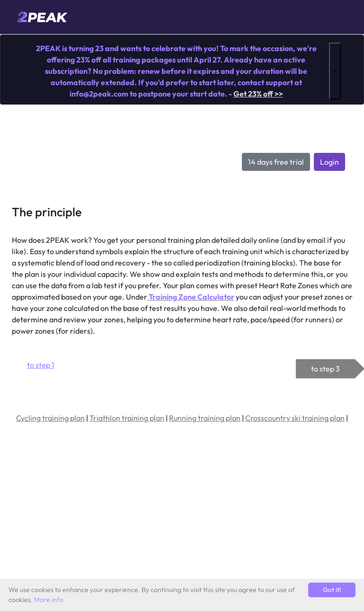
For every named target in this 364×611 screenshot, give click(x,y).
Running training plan (205, 418)
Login (329, 162)
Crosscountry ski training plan (295, 418)
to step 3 (325, 369)
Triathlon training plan (127, 418)
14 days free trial (276, 162)
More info (49, 600)
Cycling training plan (50, 418)
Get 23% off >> (258, 94)
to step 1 (41, 365)
